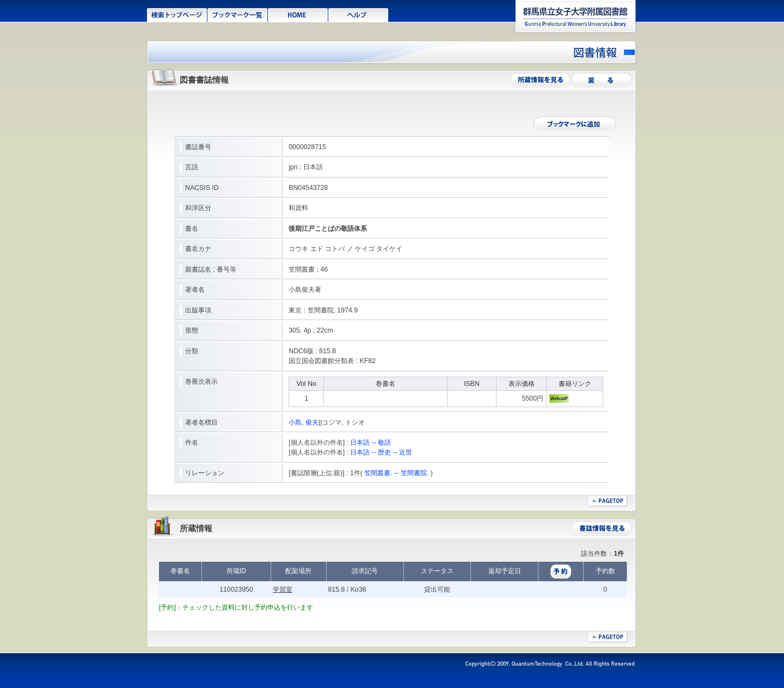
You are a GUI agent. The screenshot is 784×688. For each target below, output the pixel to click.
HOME (298, 14)
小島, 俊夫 (304, 422)
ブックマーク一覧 (238, 14)
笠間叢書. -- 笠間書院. (396, 473)
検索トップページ (177, 14)
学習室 (283, 589)
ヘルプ (359, 14)
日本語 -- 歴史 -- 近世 (381, 452)
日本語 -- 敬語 (370, 443)
